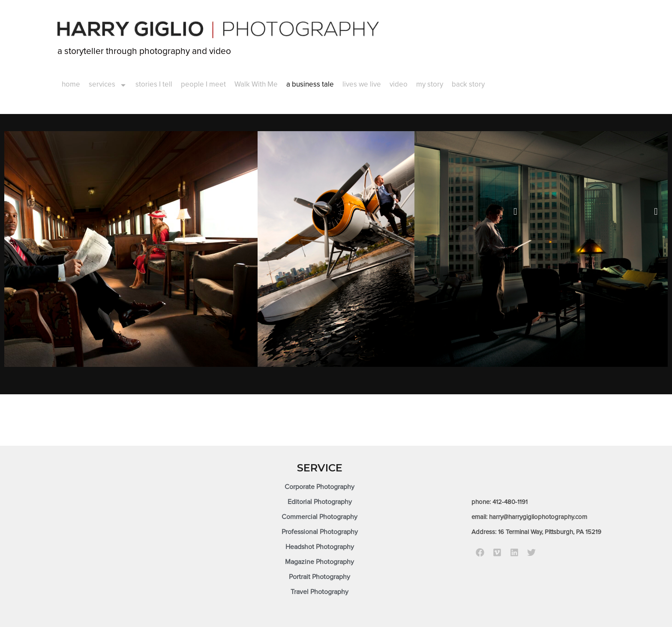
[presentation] (515, 211)
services (108, 85)
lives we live (362, 85)
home (71, 85)
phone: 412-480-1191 (499, 502)
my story (430, 85)
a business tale (310, 85)
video (399, 85)
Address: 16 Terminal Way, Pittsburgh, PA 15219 (536, 532)
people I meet (203, 85)
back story (468, 85)
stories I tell (154, 85)
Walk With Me (256, 85)
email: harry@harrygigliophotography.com (529, 517)
